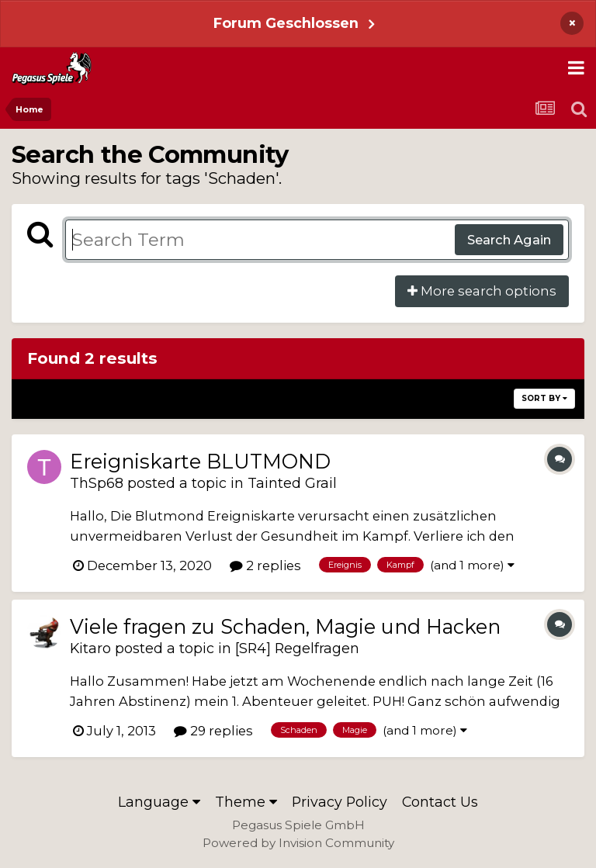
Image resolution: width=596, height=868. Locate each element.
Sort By (544, 398)
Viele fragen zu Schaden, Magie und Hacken (285, 626)
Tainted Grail (292, 483)
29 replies (213, 731)
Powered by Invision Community (298, 843)
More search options (482, 291)
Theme (246, 802)
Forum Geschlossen (286, 23)
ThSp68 (97, 483)
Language (159, 802)
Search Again (509, 240)
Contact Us (440, 802)
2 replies (265, 565)
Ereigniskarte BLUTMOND (200, 461)
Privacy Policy (340, 802)
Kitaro (90, 648)
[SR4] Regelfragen (297, 648)
